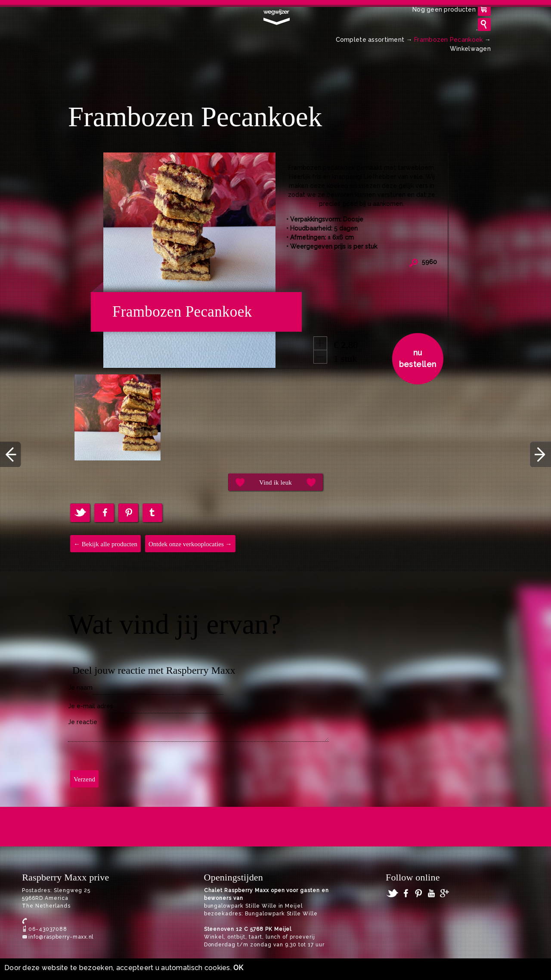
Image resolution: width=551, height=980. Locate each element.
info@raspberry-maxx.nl (61, 937)
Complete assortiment (370, 40)
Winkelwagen (470, 49)
